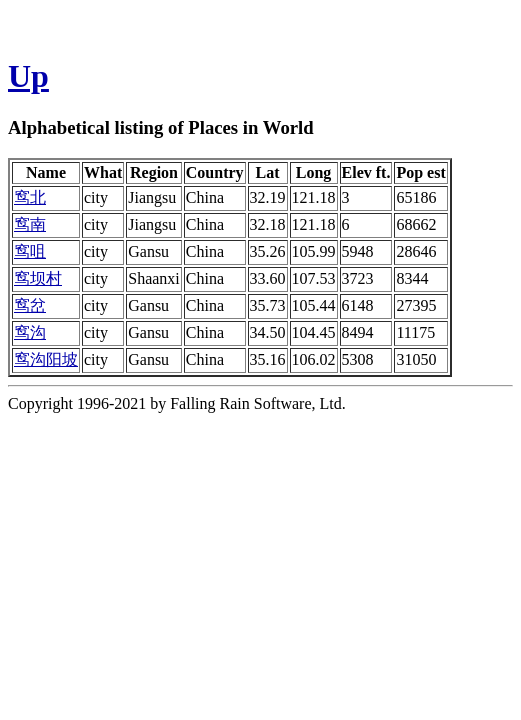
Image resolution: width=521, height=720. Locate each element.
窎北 (30, 197)
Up (28, 76)
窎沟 (30, 332)
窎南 (30, 224)
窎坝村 (38, 278)
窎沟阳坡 (46, 359)
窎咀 (30, 251)
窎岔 (30, 305)
